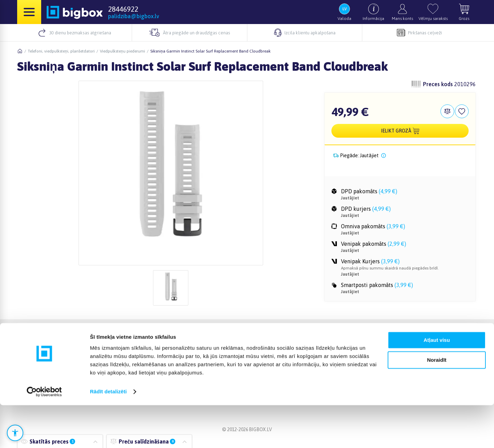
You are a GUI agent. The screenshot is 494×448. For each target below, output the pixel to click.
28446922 (123, 9)
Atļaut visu (437, 383)
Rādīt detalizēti (108, 434)
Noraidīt (437, 403)
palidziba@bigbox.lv (134, 16)
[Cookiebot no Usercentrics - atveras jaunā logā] (44, 435)
